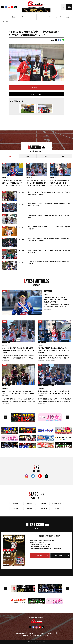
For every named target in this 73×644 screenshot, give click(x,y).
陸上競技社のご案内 (21, 633)
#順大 (45, 309)
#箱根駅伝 (49, 309)
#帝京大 (44, 361)
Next (68, 417)
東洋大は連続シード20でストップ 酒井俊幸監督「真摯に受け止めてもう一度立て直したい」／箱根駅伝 (54, 394)
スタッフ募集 (36, 636)
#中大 (3, 361)
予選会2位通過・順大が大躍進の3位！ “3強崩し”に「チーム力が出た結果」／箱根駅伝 (56, 300)
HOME (3, 22)
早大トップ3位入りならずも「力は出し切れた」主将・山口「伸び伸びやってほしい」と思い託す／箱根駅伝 (19, 394)
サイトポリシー (27, 636)
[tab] (10, 156)
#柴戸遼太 (53, 361)
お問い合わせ (45, 636)
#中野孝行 (48, 361)
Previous (6, 417)
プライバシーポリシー (33, 633)
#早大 (3, 404)
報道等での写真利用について (48, 633)
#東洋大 (44, 404)
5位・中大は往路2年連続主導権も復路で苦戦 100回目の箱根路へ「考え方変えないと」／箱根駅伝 (18, 350)
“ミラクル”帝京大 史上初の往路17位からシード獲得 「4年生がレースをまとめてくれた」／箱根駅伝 (54, 350)
